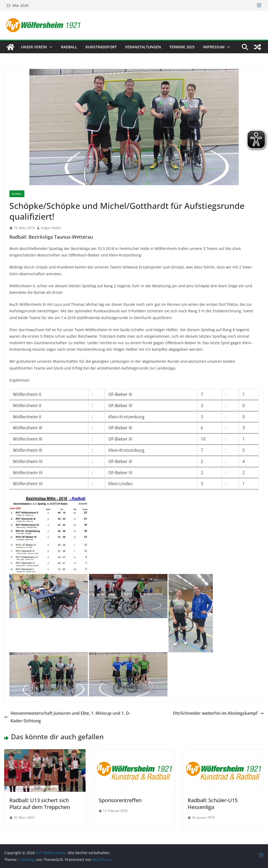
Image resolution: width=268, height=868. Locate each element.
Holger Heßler (51, 228)
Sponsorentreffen (120, 800)
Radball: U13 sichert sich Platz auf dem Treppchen (40, 804)
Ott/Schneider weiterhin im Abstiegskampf (218, 713)
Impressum (214, 47)
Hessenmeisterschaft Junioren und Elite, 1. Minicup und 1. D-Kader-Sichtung (67, 717)
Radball (69, 47)
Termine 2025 (182, 47)
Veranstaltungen (143, 47)
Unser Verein (34, 47)
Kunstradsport (101, 47)
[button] (50, 47)
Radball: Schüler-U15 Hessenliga (213, 804)
